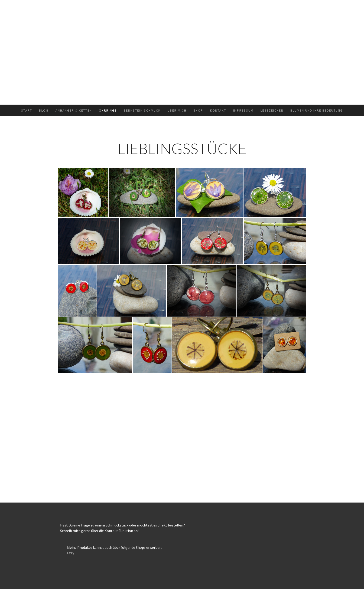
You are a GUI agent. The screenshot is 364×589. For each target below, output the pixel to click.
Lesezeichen (272, 110)
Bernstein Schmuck (142, 110)
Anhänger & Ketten (74, 110)
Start (27, 110)
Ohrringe (108, 110)
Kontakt (218, 110)
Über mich (177, 110)
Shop (198, 110)
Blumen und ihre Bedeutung (317, 110)
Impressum (243, 110)
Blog (44, 110)
